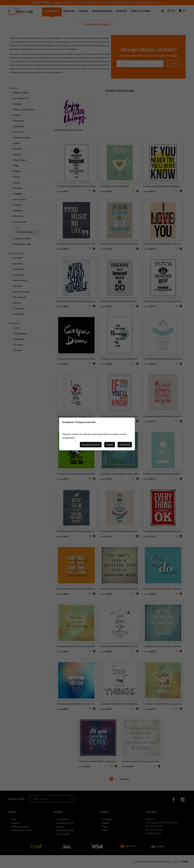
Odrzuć (110, 445)
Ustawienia (125, 445)
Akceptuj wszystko (91, 445)
